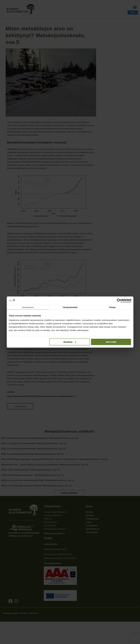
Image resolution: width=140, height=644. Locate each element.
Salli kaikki (111, 342)
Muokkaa (70, 342)
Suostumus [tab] (28, 307)
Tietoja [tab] (112, 307)
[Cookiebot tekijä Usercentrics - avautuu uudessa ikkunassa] (119, 301)
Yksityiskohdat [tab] (70, 307)
